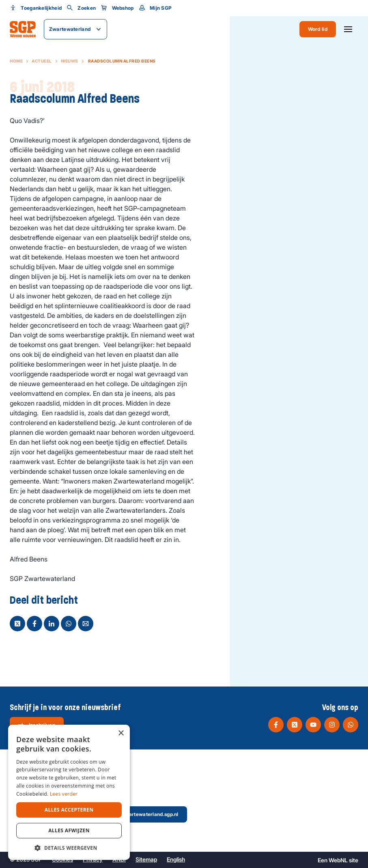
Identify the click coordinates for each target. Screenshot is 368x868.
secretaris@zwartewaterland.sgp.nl (130, 814)
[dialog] (69, 792)
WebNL (338, 860)
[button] (69, 848)
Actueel (42, 61)
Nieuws (70, 61)
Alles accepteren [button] (69, 810)
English (176, 859)
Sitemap (146, 859)
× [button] (121, 733)
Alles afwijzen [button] (69, 830)
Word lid (318, 29)
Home (16, 61)
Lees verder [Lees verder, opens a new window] (64, 794)
